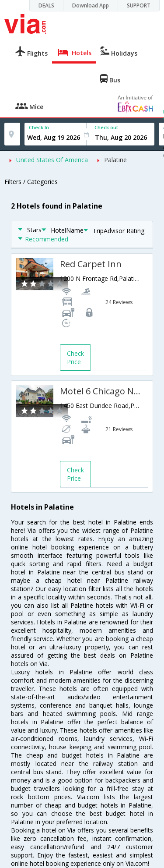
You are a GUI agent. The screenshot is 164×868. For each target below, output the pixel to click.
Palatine (115, 160)
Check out (106, 127)
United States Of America (52, 160)
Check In (39, 127)
